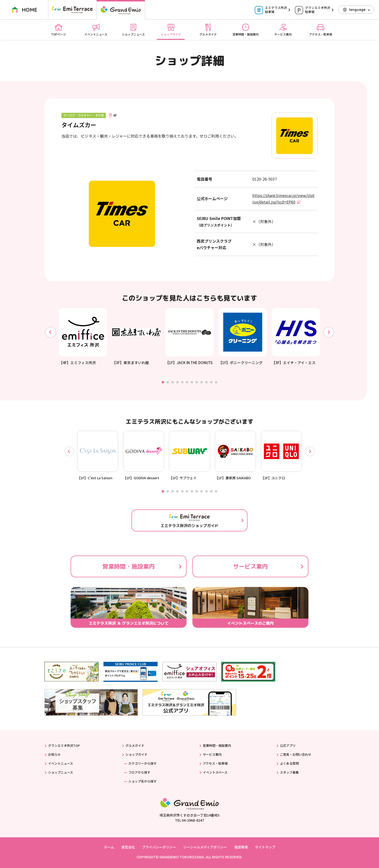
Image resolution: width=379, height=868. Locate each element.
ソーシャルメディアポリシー (205, 847)
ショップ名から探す (142, 781)
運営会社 (128, 847)
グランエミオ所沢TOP (64, 745)
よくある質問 (289, 763)
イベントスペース (215, 772)
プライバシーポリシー (159, 847)
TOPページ (58, 30)
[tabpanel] (83, 337)
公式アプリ (288, 745)
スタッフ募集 (289, 772)
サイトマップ (265, 847)
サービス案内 (283, 30)
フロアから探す (139, 772)
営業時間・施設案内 (246, 30)
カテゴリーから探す (142, 763)
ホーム (109, 847)
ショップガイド (171, 30)
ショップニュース (133, 30)
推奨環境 (241, 847)
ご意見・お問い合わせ (296, 754)
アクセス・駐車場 (321, 30)
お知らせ (54, 754)
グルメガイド (208, 30)
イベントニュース (96, 30)
